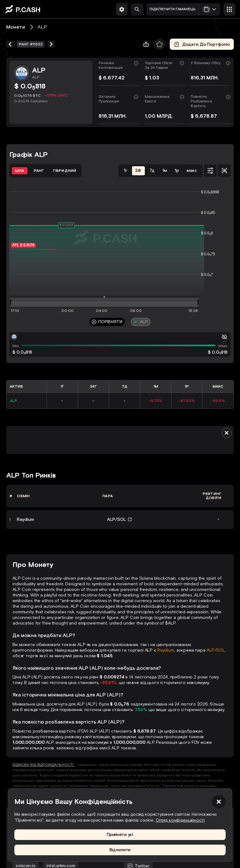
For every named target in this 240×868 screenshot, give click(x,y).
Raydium (166, 650)
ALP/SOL (216, 650)
